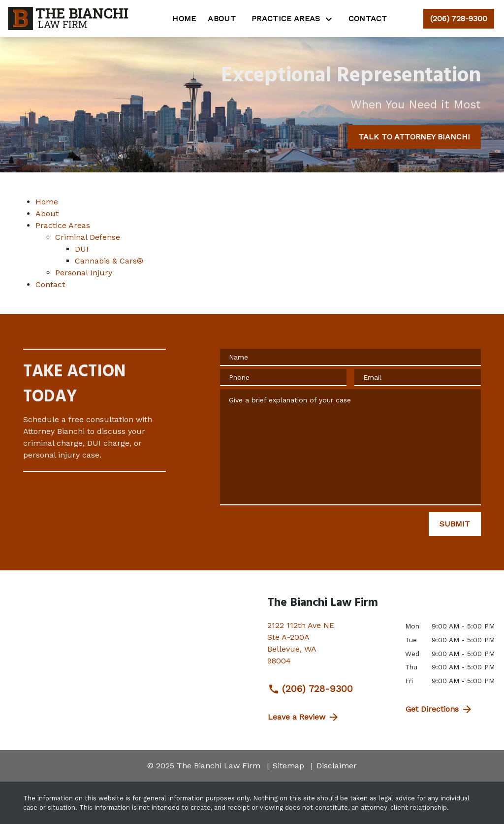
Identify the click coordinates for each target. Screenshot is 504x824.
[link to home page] (69, 18)
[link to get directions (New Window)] (329, 647)
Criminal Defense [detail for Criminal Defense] (88, 237)
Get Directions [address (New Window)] (439, 709)
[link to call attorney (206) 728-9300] (459, 19)
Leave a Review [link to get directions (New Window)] (304, 717)
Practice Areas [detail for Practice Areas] (63, 225)
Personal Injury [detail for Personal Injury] (84, 273)
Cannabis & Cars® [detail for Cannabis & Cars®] (109, 261)
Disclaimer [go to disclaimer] (337, 766)
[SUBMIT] (455, 524)
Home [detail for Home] (47, 202)
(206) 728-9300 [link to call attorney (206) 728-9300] (310, 689)
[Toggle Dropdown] (332, 19)
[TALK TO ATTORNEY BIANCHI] (414, 137)
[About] (222, 19)
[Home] (184, 19)
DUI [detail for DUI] (82, 249)
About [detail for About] (47, 214)
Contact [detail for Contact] (50, 284)
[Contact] (368, 19)
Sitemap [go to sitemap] (288, 766)
